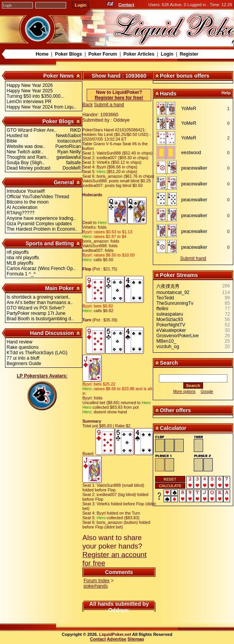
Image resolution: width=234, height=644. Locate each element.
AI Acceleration (22, 207)
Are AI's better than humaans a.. (40, 302)
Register (189, 54)
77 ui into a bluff (23, 358)
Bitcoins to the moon (28, 202)
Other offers (175, 410)
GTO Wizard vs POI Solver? (36, 308)
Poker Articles (139, 54)
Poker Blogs (68, 54)
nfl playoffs (18, 252)
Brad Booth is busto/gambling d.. (40, 319)
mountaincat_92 (173, 292)
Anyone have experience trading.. (41, 218)
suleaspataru (170, 314)
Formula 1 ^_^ (21, 274)
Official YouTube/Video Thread (38, 197)
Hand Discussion (52, 333)
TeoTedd (165, 298)
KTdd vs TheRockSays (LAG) (37, 353)
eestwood (191, 153)
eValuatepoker (171, 330)
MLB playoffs (20, 263)
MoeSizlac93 (170, 319)
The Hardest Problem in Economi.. (42, 229)
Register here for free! (119, 98)
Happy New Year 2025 (30, 91)
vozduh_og (168, 347)
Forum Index (97, 581)
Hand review (20, 342)
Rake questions (23, 347)
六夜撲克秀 (168, 286)
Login (167, 54)
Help (226, 93)
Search (169, 363)
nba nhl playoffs (23, 258)
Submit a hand (109, 105)
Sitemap (136, 639)
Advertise (116, 639)
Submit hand (193, 258)
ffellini (162, 309)
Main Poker (59, 288)
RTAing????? (20, 213)
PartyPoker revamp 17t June (36, 313)
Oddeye (118, 610)
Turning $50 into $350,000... (36, 96)
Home (42, 54)
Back (88, 105)
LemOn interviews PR (29, 102)
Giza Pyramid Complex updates (39, 224)
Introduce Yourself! (26, 191)
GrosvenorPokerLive (177, 336)
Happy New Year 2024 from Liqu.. (41, 107)
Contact (126, 5)
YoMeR (189, 109)
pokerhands (96, 586)
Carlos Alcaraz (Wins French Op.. (41, 268)
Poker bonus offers (184, 76)
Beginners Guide (24, 364)
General (64, 182)
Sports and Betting (50, 243)
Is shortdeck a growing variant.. (39, 297)
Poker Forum (102, 54)
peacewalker (194, 168)
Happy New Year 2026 (30, 85)
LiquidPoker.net (115, 634)
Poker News (59, 76)
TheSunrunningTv (175, 303)
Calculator (173, 428)
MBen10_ (166, 341)
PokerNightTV (171, 325)
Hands (168, 93)
